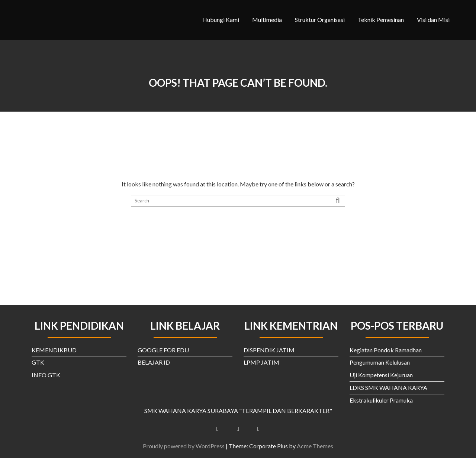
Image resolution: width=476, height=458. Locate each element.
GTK (38, 362)
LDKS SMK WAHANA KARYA (388, 387)
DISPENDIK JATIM (269, 350)
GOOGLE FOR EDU (163, 350)
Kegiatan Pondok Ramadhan (386, 350)
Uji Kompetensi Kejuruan (381, 375)
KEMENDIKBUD (54, 350)
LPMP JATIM (261, 362)
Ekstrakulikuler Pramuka (381, 400)
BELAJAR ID (154, 362)
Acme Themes (315, 446)
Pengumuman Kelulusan (380, 362)
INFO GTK (46, 375)
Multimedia (267, 20)
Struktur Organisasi (320, 20)
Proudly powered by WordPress (184, 446)
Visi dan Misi (433, 20)
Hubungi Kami (221, 20)
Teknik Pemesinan (381, 20)
